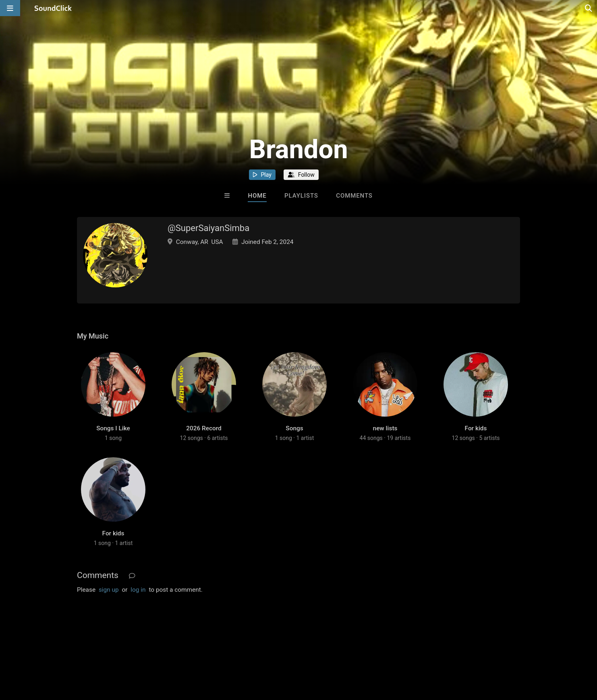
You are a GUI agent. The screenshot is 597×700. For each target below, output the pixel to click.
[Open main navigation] (10, 8)
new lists (385, 428)
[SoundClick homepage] (53, 8)
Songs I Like (113, 428)
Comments (354, 196)
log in (138, 590)
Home (257, 196)
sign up (109, 590)
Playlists (301, 196)
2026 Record (204, 428)
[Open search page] (589, 8)
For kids (476, 428)
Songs (294, 428)
